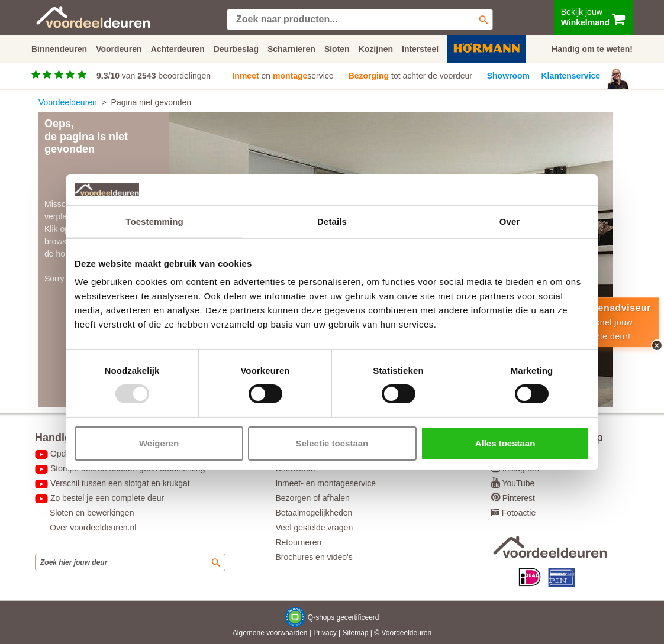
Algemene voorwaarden (270, 633)
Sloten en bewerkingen (92, 513)
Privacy (325, 633)
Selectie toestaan (332, 443)
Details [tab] (332, 221)
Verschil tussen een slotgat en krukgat (120, 483)
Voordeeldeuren (68, 102)
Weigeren (159, 443)
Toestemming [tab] (154, 221)
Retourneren (298, 542)
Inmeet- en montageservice (325, 483)
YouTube (518, 483)
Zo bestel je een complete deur (107, 498)
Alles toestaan (505, 443)
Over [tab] (510, 221)
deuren (420, 633)
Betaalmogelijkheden (314, 513)
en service (283, 76)
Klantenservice (571, 76)
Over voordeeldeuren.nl (93, 528)
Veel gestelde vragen (314, 528)
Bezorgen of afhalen (312, 498)
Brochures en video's (314, 557)
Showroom (508, 76)
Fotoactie (519, 513)
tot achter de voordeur (410, 76)
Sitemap (355, 633)
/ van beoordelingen (154, 76)
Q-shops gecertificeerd (344, 617)
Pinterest (519, 498)
